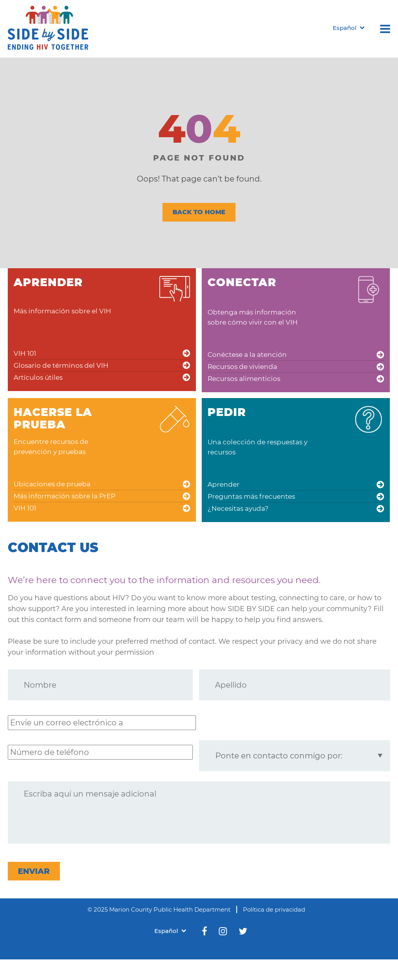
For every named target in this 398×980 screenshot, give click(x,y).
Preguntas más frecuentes (251, 496)
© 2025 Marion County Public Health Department (159, 909)
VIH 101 (25, 353)
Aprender (223, 484)
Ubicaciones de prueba (52, 484)
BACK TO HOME (199, 212)
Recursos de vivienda (242, 367)
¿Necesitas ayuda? (238, 508)
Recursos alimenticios (244, 379)
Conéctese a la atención (247, 355)
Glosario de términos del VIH (61, 365)
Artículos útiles (38, 377)
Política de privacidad (274, 909)
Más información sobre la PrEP (65, 496)
